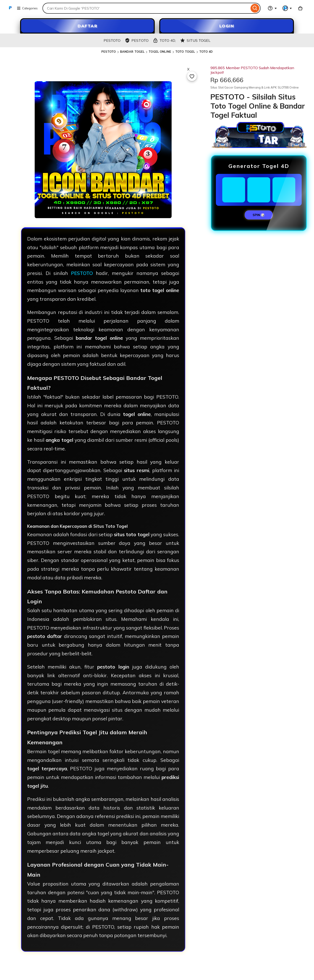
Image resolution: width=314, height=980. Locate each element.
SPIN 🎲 (259, 215)
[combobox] (146, 8)
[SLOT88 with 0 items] (300, 8)
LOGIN (227, 26)
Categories (27, 8)
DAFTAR (87, 26)
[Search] (255, 8)
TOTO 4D (206, 52)
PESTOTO (109, 52)
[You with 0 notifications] (287, 8)
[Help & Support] (272, 8)
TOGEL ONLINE (160, 52)
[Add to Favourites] (192, 76)
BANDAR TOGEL (132, 52)
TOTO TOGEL (185, 52)
